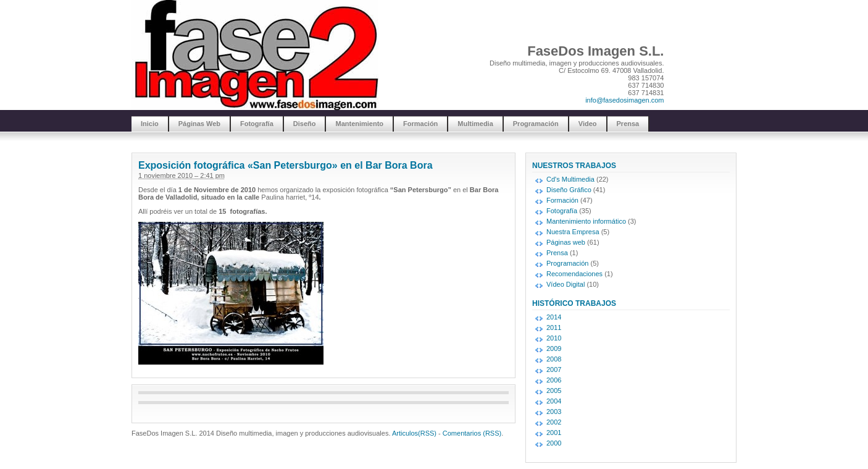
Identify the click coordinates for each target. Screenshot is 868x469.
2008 (554, 359)
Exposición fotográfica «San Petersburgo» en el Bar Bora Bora (286, 165)
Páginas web (566, 242)
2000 (554, 443)
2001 (554, 433)
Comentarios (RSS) (472, 433)
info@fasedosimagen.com (624, 100)
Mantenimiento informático (586, 221)
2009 (554, 349)
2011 (554, 327)
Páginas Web (199, 124)
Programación (536, 124)
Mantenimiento (359, 124)
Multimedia (475, 124)
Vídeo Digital (565, 284)
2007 (554, 370)
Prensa (628, 124)
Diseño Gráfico (569, 190)
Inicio (150, 124)
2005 (554, 391)
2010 (554, 338)
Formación (420, 124)
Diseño (305, 124)
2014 (554, 317)
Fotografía (257, 124)
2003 (554, 412)
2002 (554, 422)
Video (588, 124)
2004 (554, 401)
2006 (554, 380)
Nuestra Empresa (573, 232)
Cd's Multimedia (570, 179)
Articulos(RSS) (414, 433)
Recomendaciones (574, 274)
